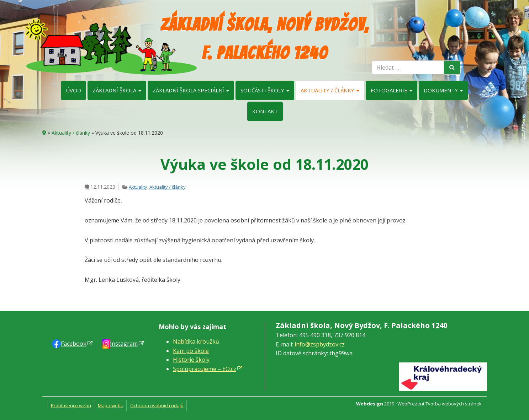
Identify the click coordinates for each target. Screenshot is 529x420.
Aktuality (138, 187)
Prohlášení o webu (71, 405)
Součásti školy (265, 90)
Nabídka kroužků (196, 341)
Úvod (73, 90)
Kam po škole (191, 351)
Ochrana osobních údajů (157, 405)
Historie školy (191, 360)
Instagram (124, 344)
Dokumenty (443, 90)
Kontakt (265, 111)
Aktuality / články (330, 90)
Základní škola (117, 90)
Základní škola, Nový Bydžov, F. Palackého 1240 (264, 39)
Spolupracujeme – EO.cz (205, 369)
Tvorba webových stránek (454, 404)
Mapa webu (111, 405)
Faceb (74, 344)
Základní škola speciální (191, 90)
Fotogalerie (392, 90)
